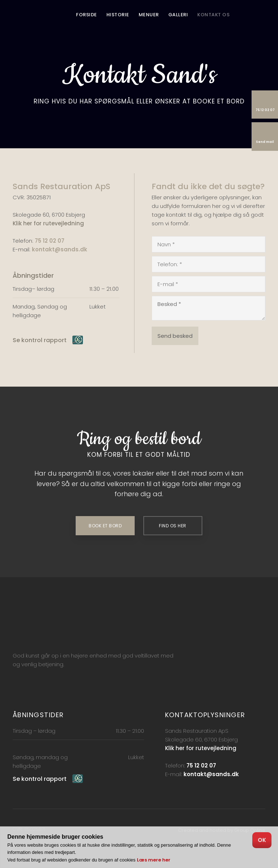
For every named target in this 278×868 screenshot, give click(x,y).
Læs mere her (154, 860)
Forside (87, 15)
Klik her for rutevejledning (48, 223)
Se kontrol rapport (40, 340)
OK (262, 840)
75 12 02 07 (50, 241)
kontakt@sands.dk (60, 249)
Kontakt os (213, 15)
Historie (118, 15)
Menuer (149, 15)
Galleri (178, 15)
